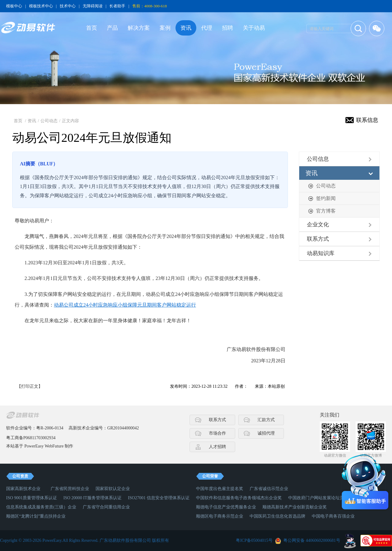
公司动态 (49, 121)
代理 (207, 28)
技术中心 (68, 6)
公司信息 (318, 159)
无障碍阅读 (93, 6)
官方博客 (326, 211)
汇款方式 (266, 420)
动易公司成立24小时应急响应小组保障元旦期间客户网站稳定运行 (125, 305)
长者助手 (117, 6)
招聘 (228, 28)
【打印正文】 (30, 386)
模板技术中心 (41, 6)
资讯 (186, 28)
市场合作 (217, 433)
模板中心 (14, 6)
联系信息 (367, 120)
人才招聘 (217, 447)
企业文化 (318, 225)
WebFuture (54, 446)
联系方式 (318, 239)
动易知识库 (321, 253)
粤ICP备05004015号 (254, 540)
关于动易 (254, 28)
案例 (165, 28)
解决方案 (139, 28)
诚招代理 (266, 433)
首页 (92, 28)
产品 (112, 28)
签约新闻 (326, 198)
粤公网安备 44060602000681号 (312, 540)
